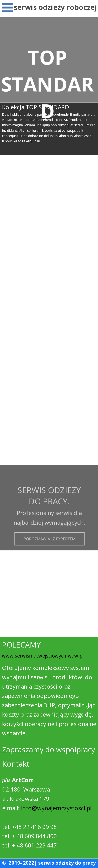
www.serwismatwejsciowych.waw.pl (43, 656)
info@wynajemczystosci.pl (56, 808)
